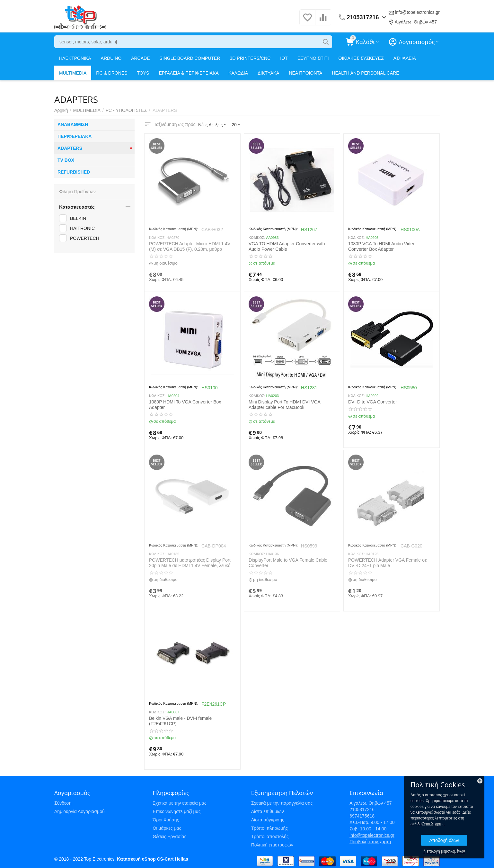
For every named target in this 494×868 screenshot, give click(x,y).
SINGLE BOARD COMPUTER (190, 58)
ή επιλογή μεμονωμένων (444, 851)
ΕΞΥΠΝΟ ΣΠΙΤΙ (313, 58)
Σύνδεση (63, 803)
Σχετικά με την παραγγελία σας (282, 803)
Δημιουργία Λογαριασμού (79, 811)
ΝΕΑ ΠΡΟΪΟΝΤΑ (305, 73)
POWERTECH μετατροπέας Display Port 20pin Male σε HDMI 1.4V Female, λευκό (190, 563)
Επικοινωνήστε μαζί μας (176, 811)
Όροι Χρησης (433, 824)
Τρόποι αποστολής (270, 836)
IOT (284, 58)
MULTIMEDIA (73, 73)
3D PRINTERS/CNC (250, 58)
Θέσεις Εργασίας (169, 836)
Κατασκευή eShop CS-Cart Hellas (152, 859)
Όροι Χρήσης (166, 820)
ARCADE (140, 58)
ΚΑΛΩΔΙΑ (238, 73)
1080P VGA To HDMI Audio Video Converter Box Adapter (382, 246)
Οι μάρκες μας (167, 828)
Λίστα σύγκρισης (268, 820)
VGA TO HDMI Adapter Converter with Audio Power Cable (287, 246)
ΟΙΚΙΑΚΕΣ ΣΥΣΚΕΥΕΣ (361, 58)
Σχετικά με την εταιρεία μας (179, 803)
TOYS (143, 73)
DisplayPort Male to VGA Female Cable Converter (288, 563)
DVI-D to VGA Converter (373, 402)
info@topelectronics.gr (417, 12)
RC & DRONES (112, 73)
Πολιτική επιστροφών (272, 845)
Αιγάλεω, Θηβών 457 (416, 22)
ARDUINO (111, 58)
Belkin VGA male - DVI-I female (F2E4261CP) (180, 721)
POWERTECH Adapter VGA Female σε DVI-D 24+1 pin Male (388, 563)
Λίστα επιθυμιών (268, 811)
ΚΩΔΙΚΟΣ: (157, 238)
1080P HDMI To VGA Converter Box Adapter (185, 405)
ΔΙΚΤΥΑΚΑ (268, 73)
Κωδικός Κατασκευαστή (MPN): (174, 229)
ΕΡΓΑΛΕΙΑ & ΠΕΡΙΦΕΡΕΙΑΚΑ (189, 73)
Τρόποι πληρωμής (269, 828)
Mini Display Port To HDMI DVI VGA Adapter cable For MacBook (284, 405)
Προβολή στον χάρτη (370, 842)
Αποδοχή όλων (444, 840)
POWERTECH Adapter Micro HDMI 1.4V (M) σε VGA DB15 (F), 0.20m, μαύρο (190, 246)
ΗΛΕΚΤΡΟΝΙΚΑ (75, 58)
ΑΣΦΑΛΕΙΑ (405, 58)
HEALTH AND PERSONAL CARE (365, 73)
